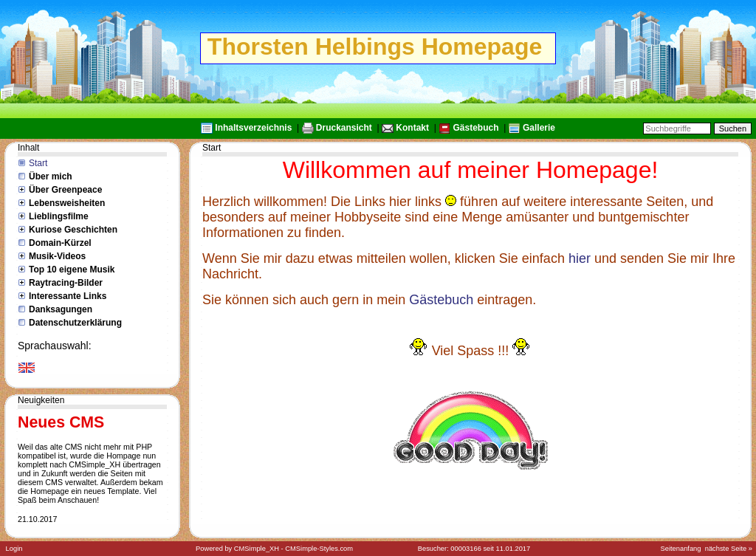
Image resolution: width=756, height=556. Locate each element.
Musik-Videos (57, 256)
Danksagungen (61, 309)
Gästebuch (475, 128)
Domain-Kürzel (60, 243)
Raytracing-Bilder (66, 283)
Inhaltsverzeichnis (253, 128)
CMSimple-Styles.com (319, 549)
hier (580, 258)
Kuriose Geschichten (73, 230)
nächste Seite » (729, 549)
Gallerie (539, 128)
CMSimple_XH (257, 549)
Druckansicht (344, 128)
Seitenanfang (681, 549)
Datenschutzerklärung (75, 323)
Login (14, 549)
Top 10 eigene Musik (72, 270)
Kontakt (412, 128)
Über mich (51, 176)
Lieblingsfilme (59, 216)
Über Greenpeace (65, 190)
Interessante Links (68, 296)
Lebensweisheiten (67, 203)
